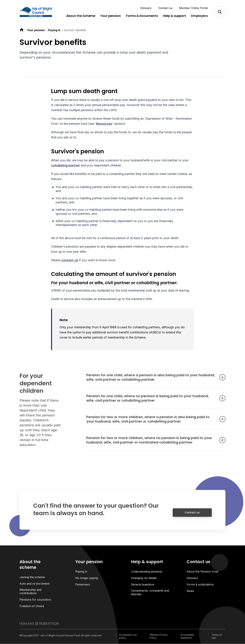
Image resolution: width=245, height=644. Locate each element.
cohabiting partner (66, 165)
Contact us (165, 8)
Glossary (146, 8)
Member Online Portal (193, 8)
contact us (70, 260)
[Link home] (40, 12)
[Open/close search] (220, 12)
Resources (104, 124)
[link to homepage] (39, 624)
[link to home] (22, 30)
